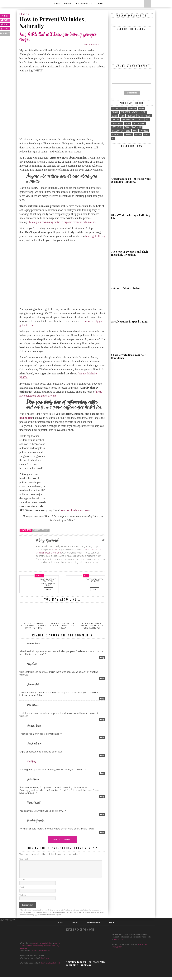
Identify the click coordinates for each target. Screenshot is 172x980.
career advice (117, 123)
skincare (36, 530)
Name (23, 883)
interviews (131, 116)
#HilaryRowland (84, 4)
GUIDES (57, 4)
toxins (127, 123)
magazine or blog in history (42, 946)
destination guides (119, 108)
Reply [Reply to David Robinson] (102, 755)
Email (22, 891)
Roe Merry (32, 762)
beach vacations (139, 123)
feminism (115, 112)
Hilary (55, 550)
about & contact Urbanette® (39, 954)
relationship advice (129, 120)
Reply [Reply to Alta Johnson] (102, 719)
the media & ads (118, 131)
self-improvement (144, 116)
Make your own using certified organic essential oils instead (62, 222)
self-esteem (125, 112)
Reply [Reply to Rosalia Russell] (102, 814)
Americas (133, 108)
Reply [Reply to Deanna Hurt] (102, 699)
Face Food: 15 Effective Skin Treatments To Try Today (62, 626)
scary (122, 116)
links (128, 131)
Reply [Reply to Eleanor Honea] (102, 658)
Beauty (24, 14)
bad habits (26, 418)
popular (138, 135)
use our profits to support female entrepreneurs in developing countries (40, 949)
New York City (117, 135)
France (146, 135)
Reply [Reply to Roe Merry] (102, 773)
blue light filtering (95, 236)
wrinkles (45, 530)
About (100, 4)
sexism (114, 116)
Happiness (144, 131)
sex (113, 138)
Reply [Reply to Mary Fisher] (102, 678)
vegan (141, 120)
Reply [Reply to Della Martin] (102, 796)
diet (148, 120)
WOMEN (68, 4)
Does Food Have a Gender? (95, 580)
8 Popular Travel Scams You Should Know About (48, 582)
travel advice (136, 127)
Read (48, 589)
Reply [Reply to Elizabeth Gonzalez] (102, 832)
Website (23, 898)
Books (135, 131)
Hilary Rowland (94, 45)
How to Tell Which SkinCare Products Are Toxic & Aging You (92, 626)
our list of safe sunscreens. (76, 510)
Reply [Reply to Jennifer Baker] (102, 737)
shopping (128, 135)
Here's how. (45, 961)
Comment (24, 859)
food (127, 127)
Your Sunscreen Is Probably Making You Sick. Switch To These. (33, 626)
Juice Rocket (118, 943)
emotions (115, 120)
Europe (141, 108)
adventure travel (139, 112)
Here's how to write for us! (50, 966)
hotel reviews (117, 127)
